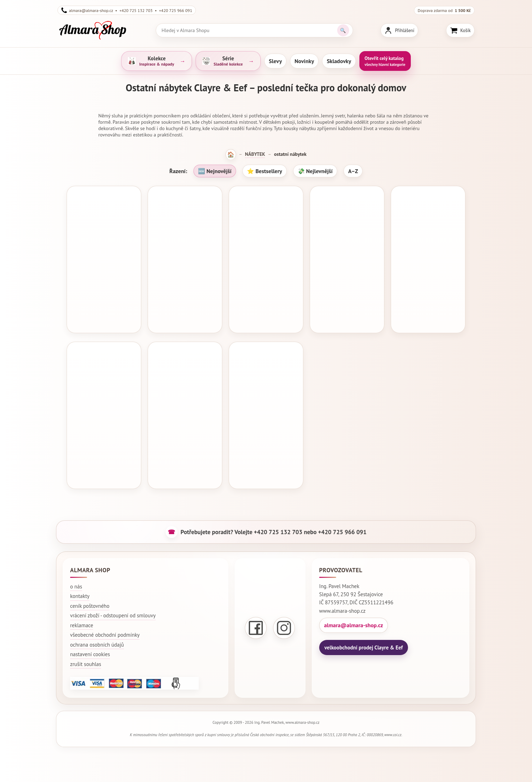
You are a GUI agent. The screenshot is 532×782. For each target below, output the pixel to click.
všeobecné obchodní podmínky (105, 631)
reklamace (82, 621)
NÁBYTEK (255, 154)
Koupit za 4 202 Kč (185, 317)
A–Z (353, 171)
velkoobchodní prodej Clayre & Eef (364, 644)
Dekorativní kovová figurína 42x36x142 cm (104, 283)
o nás (76, 583)
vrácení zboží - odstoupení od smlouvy (113, 612)
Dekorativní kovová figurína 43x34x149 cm (347, 283)
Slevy (275, 61)
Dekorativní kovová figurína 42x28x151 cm (185, 283)
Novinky (304, 61)
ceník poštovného (90, 602)
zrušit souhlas (86, 660)
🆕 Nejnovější (215, 171)
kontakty (80, 592)
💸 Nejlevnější (315, 171)
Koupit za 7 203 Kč (104, 471)
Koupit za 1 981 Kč (266, 471)
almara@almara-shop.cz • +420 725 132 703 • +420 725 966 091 (127, 10)
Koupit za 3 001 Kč (185, 471)
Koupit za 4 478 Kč (266, 317)
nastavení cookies (90, 651)
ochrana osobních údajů (97, 641)
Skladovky (339, 61)
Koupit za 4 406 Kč (347, 317)
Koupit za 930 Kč (428, 317)
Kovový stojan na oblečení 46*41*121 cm (266, 437)
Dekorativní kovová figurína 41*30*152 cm (185, 437)
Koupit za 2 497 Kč (104, 317)
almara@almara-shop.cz (354, 621)
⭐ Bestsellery (265, 171)
